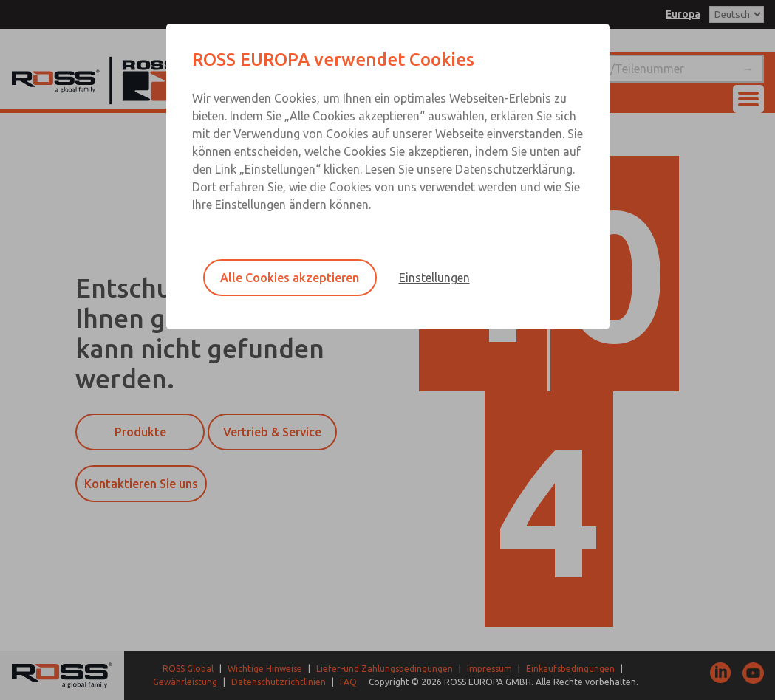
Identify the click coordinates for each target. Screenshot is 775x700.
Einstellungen (434, 278)
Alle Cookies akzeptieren (290, 278)
